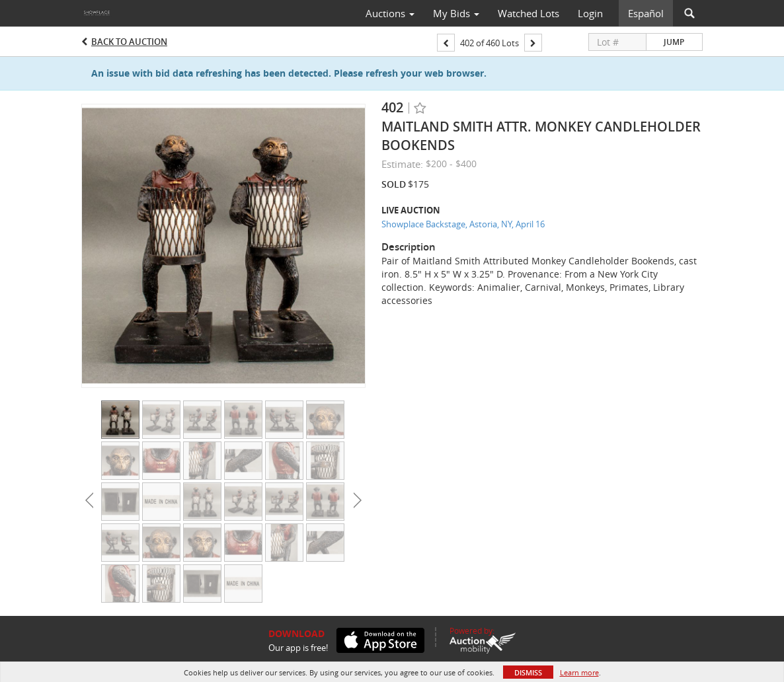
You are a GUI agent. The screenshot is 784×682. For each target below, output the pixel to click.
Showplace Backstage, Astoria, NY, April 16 (463, 224)
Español (646, 13)
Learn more (579, 672)
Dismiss (528, 672)
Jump (674, 42)
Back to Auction (129, 42)
